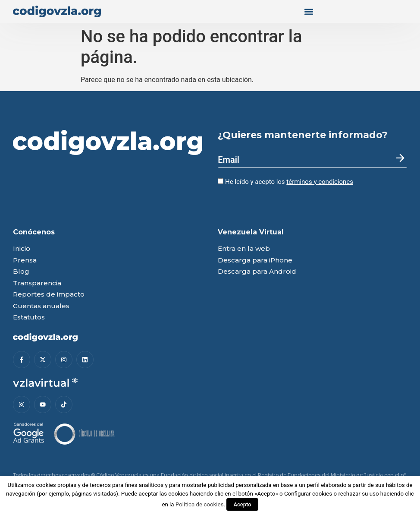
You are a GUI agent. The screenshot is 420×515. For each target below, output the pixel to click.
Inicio (22, 249)
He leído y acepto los (285, 182)
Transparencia (37, 283)
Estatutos (29, 318)
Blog (21, 272)
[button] (309, 11)
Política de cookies (200, 504)
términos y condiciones (320, 182)
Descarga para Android (257, 272)
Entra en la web (244, 249)
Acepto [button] (242, 504)
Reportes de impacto (49, 295)
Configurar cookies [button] (308, 494)
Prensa (25, 261)
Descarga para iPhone (255, 261)
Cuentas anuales (41, 306)
